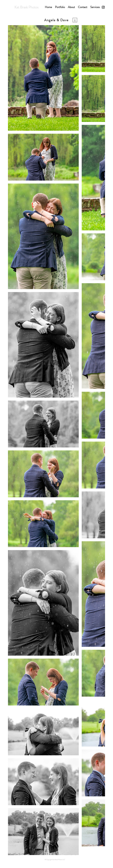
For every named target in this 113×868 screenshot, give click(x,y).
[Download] (75, 20)
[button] (60, 7)
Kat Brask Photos (26, 7)
